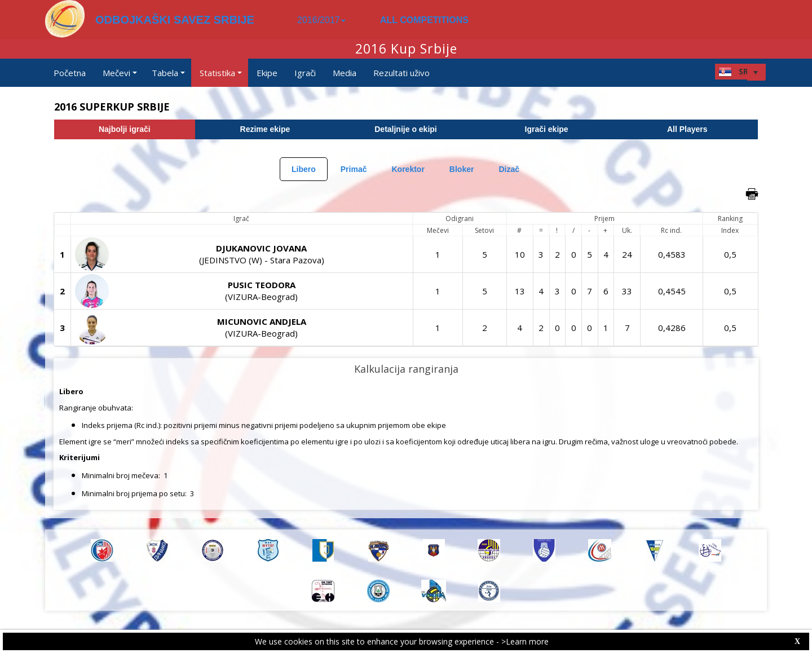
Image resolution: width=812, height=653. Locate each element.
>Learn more (525, 641)
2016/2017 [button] (321, 20)
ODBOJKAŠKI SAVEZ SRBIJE (175, 20)
